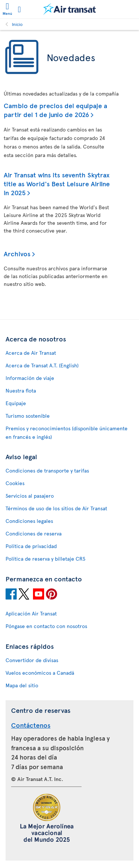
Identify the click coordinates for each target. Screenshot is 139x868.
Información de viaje (30, 378)
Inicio (17, 24)
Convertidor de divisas (32, 660)
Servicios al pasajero (30, 496)
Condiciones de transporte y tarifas (47, 470)
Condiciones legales (29, 521)
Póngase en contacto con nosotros (46, 626)
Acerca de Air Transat (31, 353)
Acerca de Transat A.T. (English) (42, 365)
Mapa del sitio (22, 685)
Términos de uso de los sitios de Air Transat (56, 508)
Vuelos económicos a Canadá (40, 673)
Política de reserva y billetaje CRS (45, 559)
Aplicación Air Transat (31, 613)
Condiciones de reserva (34, 533)
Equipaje (16, 403)
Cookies (15, 483)
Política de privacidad (31, 546)
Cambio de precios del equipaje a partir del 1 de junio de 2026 (55, 110)
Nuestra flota (21, 390)
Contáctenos (31, 725)
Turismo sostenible (28, 416)
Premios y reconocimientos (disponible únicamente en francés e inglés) (67, 433)
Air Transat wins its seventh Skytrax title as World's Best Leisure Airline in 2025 (57, 183)
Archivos (17, 253)
